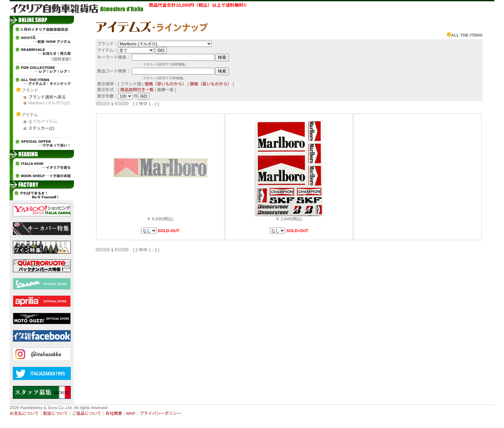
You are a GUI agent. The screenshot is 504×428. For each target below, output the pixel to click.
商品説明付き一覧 (137, 90)
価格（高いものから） (211, 84)
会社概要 (114, 413)
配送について (56, 413)
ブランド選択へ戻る (47, 97)
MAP (131, 413)
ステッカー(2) (41, 128)
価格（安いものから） (166, 84)
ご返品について (87, 413)
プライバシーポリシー (160, 413)
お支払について (24, 413)
